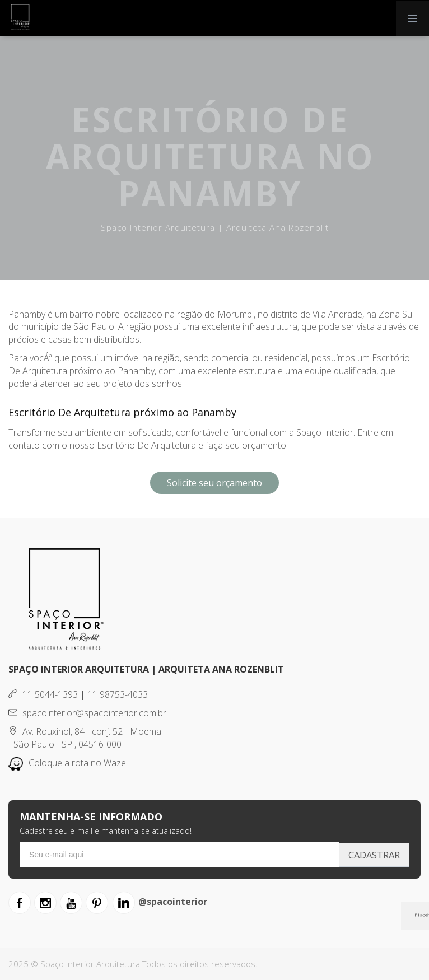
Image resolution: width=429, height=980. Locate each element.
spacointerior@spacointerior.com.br (87, 713)
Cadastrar (372, 855)
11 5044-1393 (43, 694)
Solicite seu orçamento (214, 483)
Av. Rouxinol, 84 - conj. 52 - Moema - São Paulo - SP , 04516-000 (85, 738)
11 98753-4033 (118, 694)
